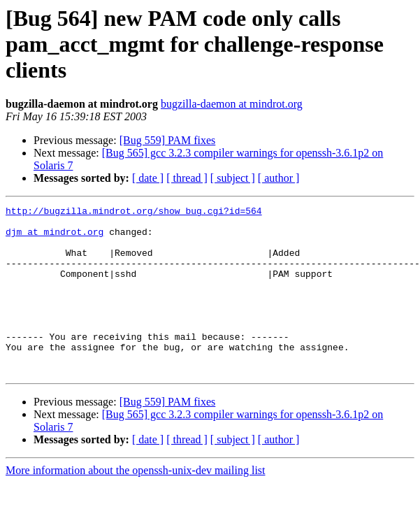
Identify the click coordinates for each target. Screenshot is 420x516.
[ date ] (148, 178)
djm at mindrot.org (55, 238)
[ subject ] (233, 178)
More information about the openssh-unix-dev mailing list (136, 504)
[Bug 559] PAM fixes (168, 140)
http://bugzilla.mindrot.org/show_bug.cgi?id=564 (134, 213)
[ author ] (279, 178)
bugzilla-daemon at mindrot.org (232, 104)
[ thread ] (187, 178)
